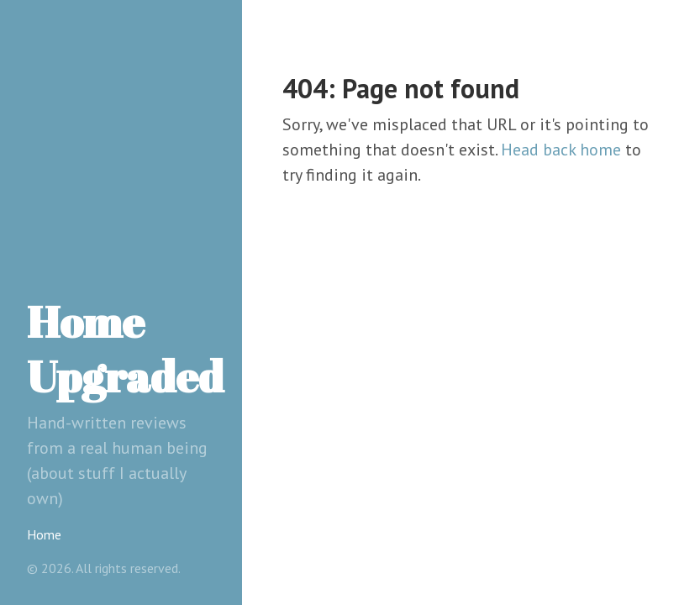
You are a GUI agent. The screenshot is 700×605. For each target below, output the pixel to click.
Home (44, 534)
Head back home (561, 150)
